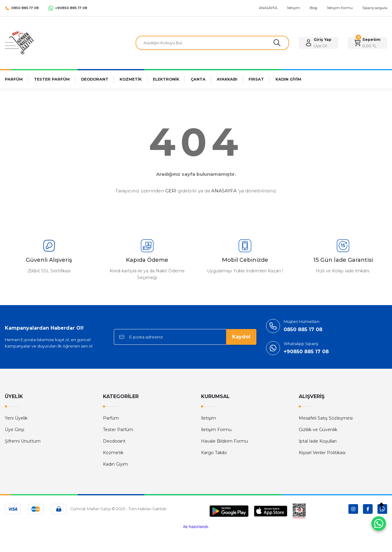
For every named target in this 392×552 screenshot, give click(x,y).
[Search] (212, 43)
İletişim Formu (216, 430)
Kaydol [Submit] (241, 337)
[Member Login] (318, 43)
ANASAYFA (224, 191)
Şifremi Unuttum (23, 441)
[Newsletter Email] (185, 337)
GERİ (171, 191)
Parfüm (111, 418)
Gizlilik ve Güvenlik (318, 430)
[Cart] (367, 43)
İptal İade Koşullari (318, 441)
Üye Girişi (15, 430)
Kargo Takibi (214, 453)
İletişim (209, 418)
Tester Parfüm (118, 430)
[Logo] (19, 43)
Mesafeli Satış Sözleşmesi (326, 418)
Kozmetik (113, 453)
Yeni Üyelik (16, 418)
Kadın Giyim (115, 464)
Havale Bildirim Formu (224, 441)
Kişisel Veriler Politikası (322, 453)
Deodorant (114, 441)
